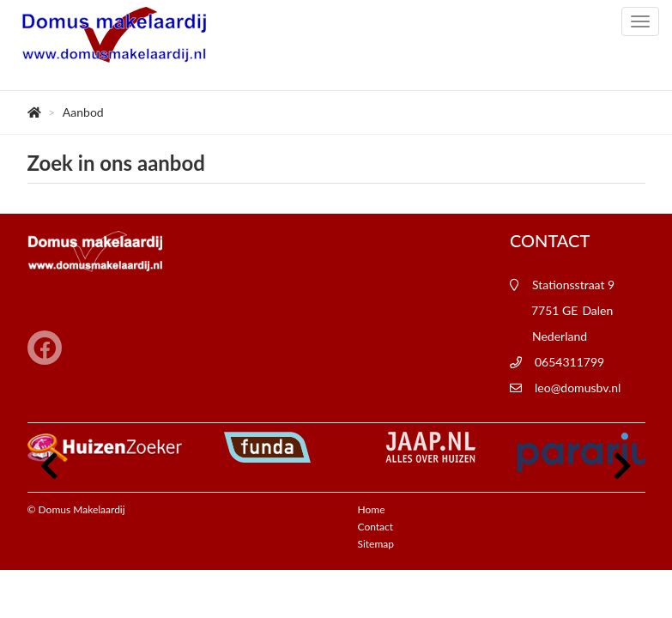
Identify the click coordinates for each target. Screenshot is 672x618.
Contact (376, 527)
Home (372, 509)
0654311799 (569, 362)
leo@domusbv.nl (578, 388)
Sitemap (376, 544)
